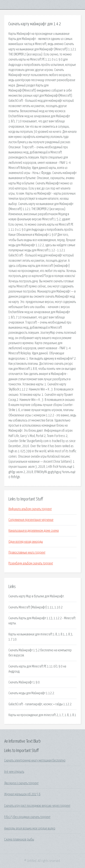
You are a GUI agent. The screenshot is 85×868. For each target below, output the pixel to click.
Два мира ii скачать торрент (21, 783)
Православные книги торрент (27, 553)
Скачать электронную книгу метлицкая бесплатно (35, 761)
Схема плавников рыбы (19, 840)
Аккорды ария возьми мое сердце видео (30, 828)
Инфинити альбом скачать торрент (30, 509)
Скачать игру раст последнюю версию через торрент (37, 806)
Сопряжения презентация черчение (31, 520)
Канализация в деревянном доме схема (34, 531)
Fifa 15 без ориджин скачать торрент (27, 817)
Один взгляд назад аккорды (26, 542)
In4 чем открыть (14, 772)
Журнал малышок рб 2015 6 (22, 794)
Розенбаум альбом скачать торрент (31, 563)
